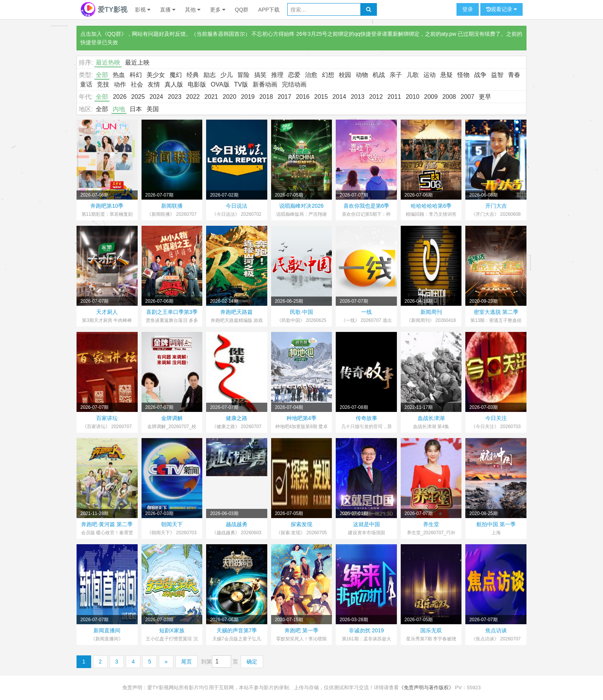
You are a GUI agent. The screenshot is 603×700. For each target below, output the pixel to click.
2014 (340, 97)
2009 (431, 97)
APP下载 (269, 10)
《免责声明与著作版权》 (426, 687)
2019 (248, 97)
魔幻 (176, 75)
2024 (157, 97)
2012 (376, 97)
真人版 (174, 84)
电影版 (197, 84)
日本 (136, 109)
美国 (153, 109)
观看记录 (501, 9)
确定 (252, 662)
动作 (120, 84)
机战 (379, 75)
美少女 (156, 75)
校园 (345, 75)
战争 (480, 75)
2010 (413, 97)
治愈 (311, 75)
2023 (175, 97)
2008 (449, 97)
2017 (285, 97)
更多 (218, 10)
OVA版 (220, 84)
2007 (468, 97)
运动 (430, 75)
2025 (138, 97)
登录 (468, 9)
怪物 (463, 75)
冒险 (243, 75)
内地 (119, 109)
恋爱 (294, 75)
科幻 (136, 75)
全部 (102, 75)
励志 (210, 75)
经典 (193, 75)
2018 (266, 97)
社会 (137, 84)
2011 (394, 97)
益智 (497, 75)
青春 (514, 75)
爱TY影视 (104, 10)
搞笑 (260, 75)
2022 (193, 97)
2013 (358, 97)
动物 (362, 75)
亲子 (396, 75)
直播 (168, 10)
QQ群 (242, 10)
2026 (120, 97)
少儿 (227, 75)
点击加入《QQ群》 (103, 34)
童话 (86, 84)
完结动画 (294, 84)
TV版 (241, 84)
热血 (119, 75)
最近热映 (108, 62)
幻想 (328, 75)
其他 (193, 10)
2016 (303, 97)
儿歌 (413, 75)
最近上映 (137, 62)
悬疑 (446, 75)
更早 (485, 97)
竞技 (103, 84)
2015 (321, 97)
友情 (154, 84)
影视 (143, 10)
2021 (211, 97)
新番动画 (265, 84)
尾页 (187, 662)
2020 (230, 97)
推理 (277, 75)
